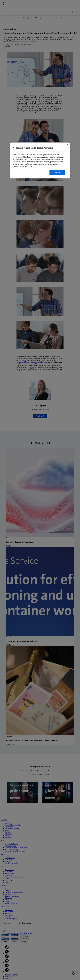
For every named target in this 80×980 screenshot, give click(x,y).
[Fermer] (67, 145)
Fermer (57, 173)
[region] (40, 160)
